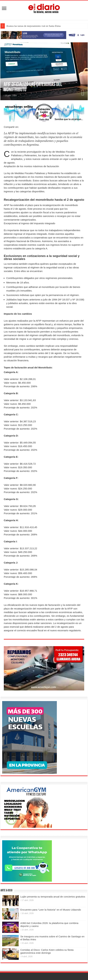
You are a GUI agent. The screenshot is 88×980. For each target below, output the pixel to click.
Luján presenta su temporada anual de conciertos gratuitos (53, 897)
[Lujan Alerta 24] (44, 35)
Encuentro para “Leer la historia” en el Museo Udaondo (51, 910)
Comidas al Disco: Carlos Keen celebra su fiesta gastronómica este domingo (47, 951)
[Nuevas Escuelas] (29, 737)
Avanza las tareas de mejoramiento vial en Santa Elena (33, 26)
